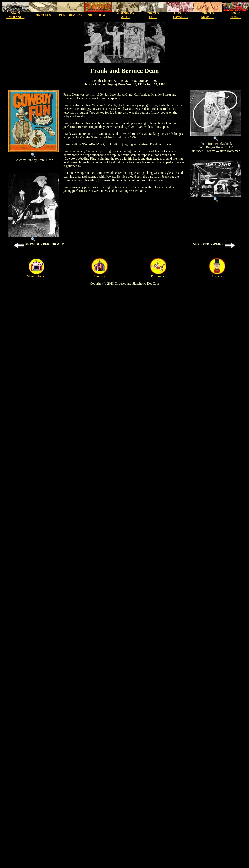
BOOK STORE (235, 15)
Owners (217, 276)
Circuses (100, 276)
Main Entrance (37, 276)
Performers (158, 276)
